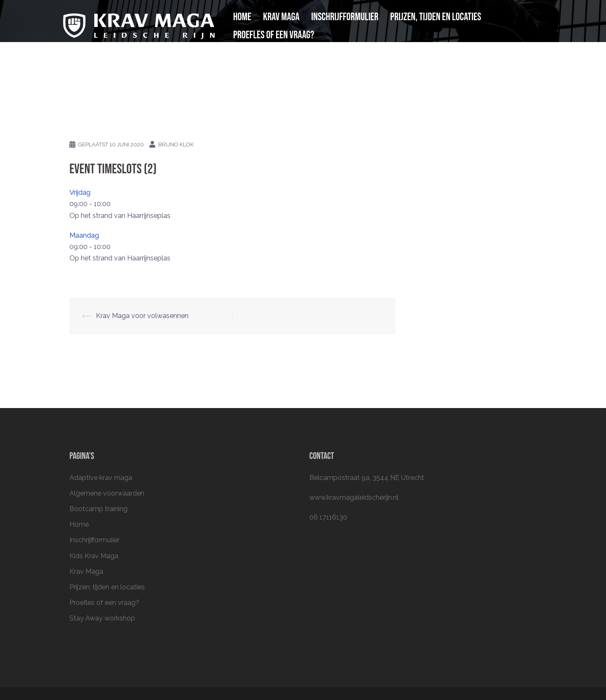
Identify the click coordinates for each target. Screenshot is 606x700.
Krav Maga (281, 17)
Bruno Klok (176, 145)
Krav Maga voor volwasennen (142, 316)
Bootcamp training (98, 509)
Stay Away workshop (102, 618)
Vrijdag (80, 192)
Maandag (84, 235)
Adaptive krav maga (101, 478)
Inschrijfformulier (345, 17)
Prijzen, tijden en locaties (436, 17)
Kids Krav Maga (94, 556)
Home (242, 17)
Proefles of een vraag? (274, 35)
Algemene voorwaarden (107, 493)
